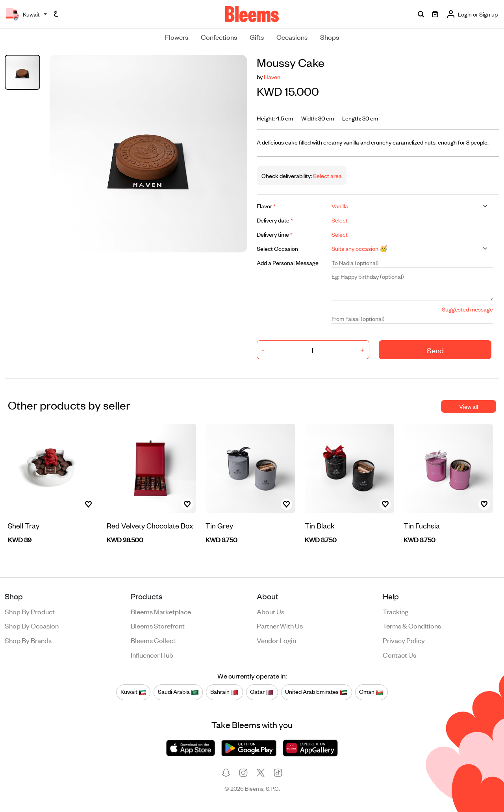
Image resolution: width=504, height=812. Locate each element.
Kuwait (133, 692)
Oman (371, 692)
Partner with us (280, 625)
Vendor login (276, 640)
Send (435, 350)
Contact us (399, 654)
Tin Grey (219, 525)
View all (469, 406)
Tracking (396, 611)
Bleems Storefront (158, 625)
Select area (327, 175)
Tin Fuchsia (422, 525)
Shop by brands (28, 640)
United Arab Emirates (316, 692)
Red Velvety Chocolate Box (150, 525)
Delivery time (275, 234)
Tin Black (320, 525)
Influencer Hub (152, 654)
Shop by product (30, 611)
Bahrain (224, 692)
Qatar (262, 692)
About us (271, 611)
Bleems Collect (153, 640)
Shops (330, 37)
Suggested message (467, 309)
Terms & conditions (412, 625)
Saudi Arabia (178, 692)
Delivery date (275, 220)
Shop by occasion (32, 625)
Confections (219, 37)
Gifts (257, 37)
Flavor (266, 206)
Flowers (177, 37)
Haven (272, 77)
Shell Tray (24, 525)
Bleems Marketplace (161, 611)
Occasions (292, 37)
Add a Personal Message (288, 262)
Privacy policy (404, 640)
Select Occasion (277, 248)
